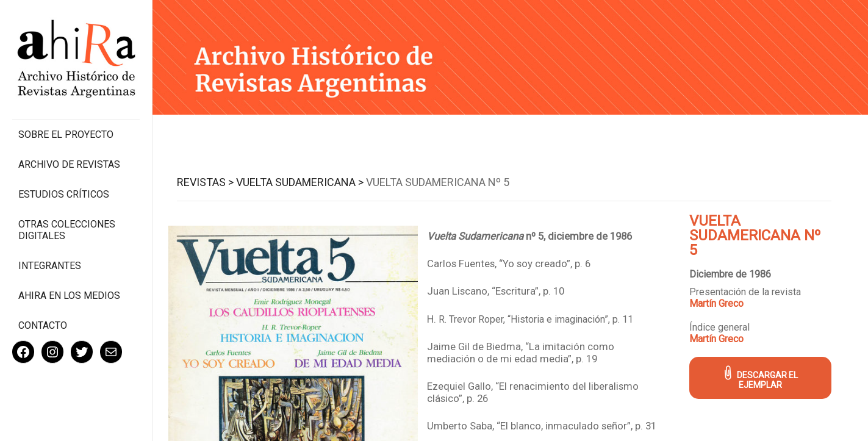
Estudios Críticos (64, 194)
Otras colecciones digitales (67, 230)
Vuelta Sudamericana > (300, 182)
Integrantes (50, 266)
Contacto (43, 325)
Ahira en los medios (69, 296)
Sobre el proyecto (66, 134)
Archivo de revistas (69, 164)
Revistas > (205, 182)
